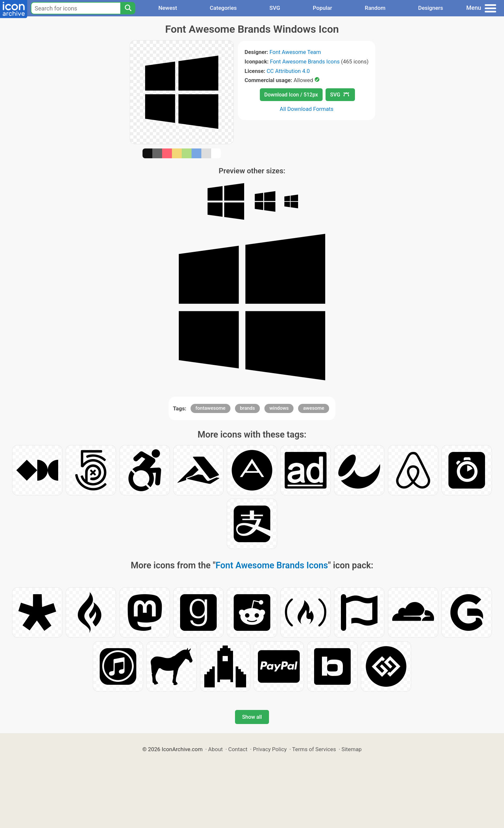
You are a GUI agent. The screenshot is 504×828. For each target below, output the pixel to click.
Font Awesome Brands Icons (305, 61)
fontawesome (210, 408)
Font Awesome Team (295, 52)
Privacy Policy (270, 749)
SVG (275, 8)
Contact (238, 749)
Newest (168, 8)
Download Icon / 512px (291, 95)
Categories (223, 8)
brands (247, 408)
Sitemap (352, 749)
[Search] (128, 8)
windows (279, 408)
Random (375, 8)
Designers (430, 8)
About (216, 749)
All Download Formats (307, 109)
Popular (322, 8)
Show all (252, 717)
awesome (314, 408)
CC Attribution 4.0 (288, 71)
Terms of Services (314, 749)
